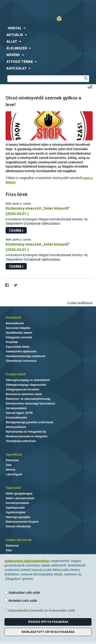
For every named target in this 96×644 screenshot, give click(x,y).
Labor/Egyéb (14, 474)
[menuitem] (48, 28)
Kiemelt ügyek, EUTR (19, 413)
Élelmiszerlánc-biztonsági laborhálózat (30, 404)
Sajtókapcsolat (15, 508)
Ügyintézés (14, 455)
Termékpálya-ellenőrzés (21, 441)
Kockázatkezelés (16, 418)
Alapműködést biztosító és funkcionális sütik (40, 610)
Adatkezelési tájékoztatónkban (27, 561)
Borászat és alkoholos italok (24, 394)
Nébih (24, 7)
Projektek (12, 342)
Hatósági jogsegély (18, 517)
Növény (11, 470)
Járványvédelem (16, 408)
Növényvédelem (16, 427)
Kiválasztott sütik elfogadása (48, 632)
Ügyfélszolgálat (16, 512)
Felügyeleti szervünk (19, 337)
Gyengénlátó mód (61, 19)
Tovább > (16, 230)
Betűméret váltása (90, 87)
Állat (9, 465)
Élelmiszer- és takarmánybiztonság (28, 399)
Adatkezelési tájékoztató (21, 351)
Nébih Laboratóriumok (20, 498)
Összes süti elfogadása (48, 622)
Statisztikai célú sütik (22, 592)
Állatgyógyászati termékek (23, 389)
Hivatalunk (13, 318)
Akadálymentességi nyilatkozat (26, 356)
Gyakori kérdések (19, 540)
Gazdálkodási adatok (19, 333)
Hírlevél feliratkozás (18, 526)
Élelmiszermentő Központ (22, 522)
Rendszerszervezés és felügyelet (27, 436)
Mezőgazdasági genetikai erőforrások (30, 422)
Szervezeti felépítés (18, 328)
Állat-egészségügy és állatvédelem (28, 380)
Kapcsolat (13, 488)
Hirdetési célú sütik (21, 601)
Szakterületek (16, 374)
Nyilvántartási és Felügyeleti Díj (26, 432)
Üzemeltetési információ (21, 361)
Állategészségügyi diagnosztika (26, 385)
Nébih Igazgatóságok (19, 494)
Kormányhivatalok (17, 503)
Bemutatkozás (15, 323)
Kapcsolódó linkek (18, 347)
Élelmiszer (12, 460)
